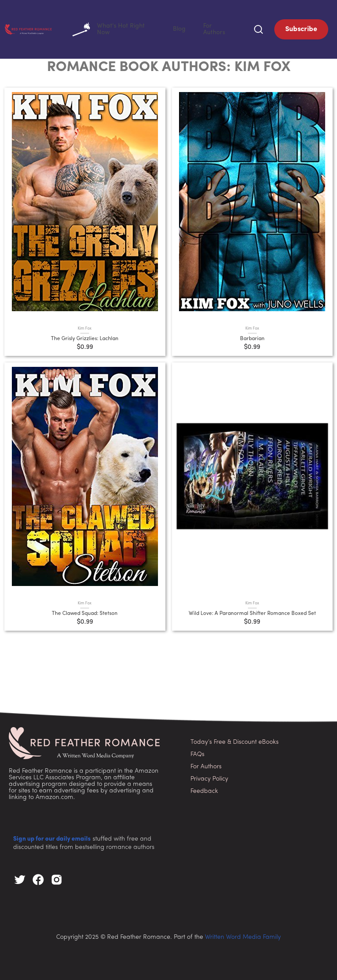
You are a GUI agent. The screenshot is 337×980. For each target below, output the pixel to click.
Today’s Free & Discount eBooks (235, 740)
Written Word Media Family (243, 936)
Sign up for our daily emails (52, 837)
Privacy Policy (209, 777)
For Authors (224, 28)
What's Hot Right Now (144, 28)
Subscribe (301, 28)
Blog (197, 28)
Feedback (204, 790)
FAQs (197, 753)
